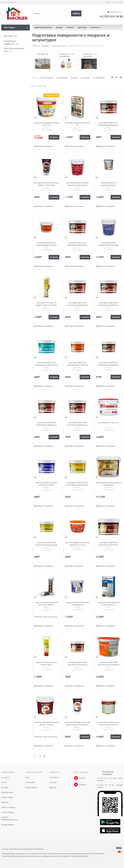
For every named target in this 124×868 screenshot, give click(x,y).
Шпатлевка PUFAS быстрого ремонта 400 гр (46, 664)
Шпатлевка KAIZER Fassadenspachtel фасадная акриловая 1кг (109, 245)
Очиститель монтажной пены (88, 56)
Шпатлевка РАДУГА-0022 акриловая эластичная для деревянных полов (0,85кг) (77, 665)
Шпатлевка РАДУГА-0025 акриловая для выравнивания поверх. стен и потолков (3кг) (108, 665)
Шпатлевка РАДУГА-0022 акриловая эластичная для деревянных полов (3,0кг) (108, 545)
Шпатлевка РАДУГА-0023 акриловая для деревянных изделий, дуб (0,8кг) (78, 425)
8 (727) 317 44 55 (106, 785)
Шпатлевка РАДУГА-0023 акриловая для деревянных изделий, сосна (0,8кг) (78, 305)
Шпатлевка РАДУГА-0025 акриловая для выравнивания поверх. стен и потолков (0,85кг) (47, 365)
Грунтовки (41, 54)
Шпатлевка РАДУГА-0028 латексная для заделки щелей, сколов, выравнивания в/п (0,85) (47, 545)
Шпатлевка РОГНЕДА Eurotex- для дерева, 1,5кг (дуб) (46, 724)
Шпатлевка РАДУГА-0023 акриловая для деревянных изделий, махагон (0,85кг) (78, 245)
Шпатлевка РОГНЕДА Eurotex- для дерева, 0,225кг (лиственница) (78, 724)
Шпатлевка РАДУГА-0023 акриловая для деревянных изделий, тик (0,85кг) (108, 305)
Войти (109, 2)
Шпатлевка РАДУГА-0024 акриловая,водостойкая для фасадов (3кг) (46, 245)
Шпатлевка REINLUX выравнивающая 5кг (108, 184)
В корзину (54, 137)
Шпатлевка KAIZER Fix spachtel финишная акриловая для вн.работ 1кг (77, 185)
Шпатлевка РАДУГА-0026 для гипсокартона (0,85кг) (47, 484)
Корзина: (115, 12)
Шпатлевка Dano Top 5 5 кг (108, 423)
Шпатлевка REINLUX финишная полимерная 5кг (78, 604)
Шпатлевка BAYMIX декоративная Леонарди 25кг (108, 484)
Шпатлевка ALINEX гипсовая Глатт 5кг (78, 124)
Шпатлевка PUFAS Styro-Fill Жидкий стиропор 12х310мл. (46, 304)
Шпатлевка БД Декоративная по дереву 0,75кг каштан (78, 544)
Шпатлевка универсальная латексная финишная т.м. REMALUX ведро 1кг (109, 725)
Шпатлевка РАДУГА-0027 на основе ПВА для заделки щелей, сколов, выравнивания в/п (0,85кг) (78, 486)
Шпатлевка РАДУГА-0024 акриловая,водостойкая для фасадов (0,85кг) (78, 365)
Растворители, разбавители (64, 55)
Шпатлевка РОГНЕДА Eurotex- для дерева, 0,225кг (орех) (46, 184)
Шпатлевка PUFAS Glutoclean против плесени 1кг (109, 604)
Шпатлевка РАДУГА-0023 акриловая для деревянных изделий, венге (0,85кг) (46, 425)
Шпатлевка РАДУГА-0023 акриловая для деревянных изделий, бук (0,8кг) (108, 125)
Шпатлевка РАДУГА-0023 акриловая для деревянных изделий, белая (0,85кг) (108, 365)
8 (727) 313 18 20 (105, 778)
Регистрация (118, 2)
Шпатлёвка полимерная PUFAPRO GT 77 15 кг (47, 124)
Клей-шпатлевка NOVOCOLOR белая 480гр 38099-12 (47, 604)
